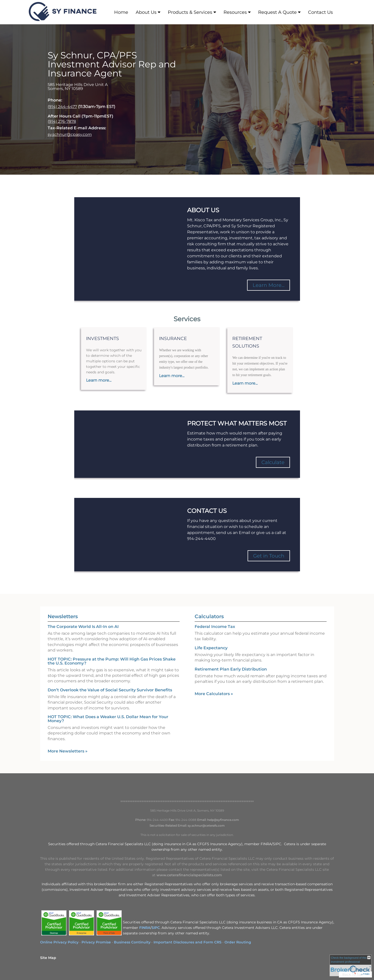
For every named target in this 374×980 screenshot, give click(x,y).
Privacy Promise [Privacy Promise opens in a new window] (96, 942)
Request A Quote (277, 12)
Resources (235, 12)
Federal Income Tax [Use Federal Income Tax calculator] (215, 627)
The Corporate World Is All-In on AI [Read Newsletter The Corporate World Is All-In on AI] (83, 627)
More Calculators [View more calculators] (214, 694)
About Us (146, 12)
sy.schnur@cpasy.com (70, 134)
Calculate (273, 462)
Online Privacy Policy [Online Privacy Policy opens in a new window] (59, 942)
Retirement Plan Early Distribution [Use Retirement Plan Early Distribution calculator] (231, 669)
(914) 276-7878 (62, 121)
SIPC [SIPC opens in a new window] (156, 928)
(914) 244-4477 (62, 107)
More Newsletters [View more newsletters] (68, 751)
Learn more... (99, 380)
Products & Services (190, 12)
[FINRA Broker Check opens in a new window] (351, 965)
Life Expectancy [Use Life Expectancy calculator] (211, 648)
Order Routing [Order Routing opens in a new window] (238, 942)
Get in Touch (269, 556)
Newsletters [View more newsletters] (63, 616)
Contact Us (320, 12)
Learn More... (269, 285)
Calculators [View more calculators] (209, 616)
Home (121, 12)
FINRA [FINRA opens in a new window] (145, 928)
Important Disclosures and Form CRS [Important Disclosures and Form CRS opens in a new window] (188, 942)
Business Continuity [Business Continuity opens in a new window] (132, 942)
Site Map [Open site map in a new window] (48, 958)
